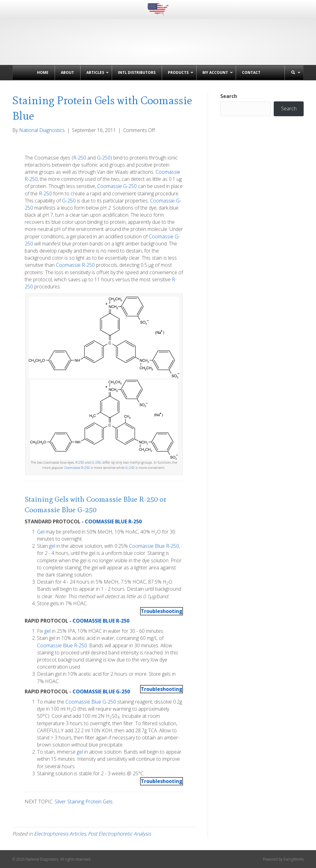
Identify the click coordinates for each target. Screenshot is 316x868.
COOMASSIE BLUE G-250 (101, 691)
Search (229, 96)
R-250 (80, 158)
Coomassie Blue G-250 (60, 510)
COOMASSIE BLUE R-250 (113, 521)
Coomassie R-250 (75, 265)
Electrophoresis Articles (60, 834)
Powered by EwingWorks (283, 859)
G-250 (104, 158)
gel (52, 546)
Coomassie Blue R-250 (122, 499)
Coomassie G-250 (117, 186)
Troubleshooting (162, 611)
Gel (41, 532)
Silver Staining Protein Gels (84, 802)
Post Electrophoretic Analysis (119, 834)
